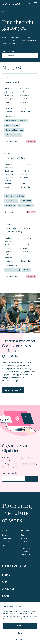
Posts (6, 596)
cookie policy (23, 619)
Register (24, 538)
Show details (20, 639)
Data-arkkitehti (12, 82)
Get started (6, 538)
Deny (20, 633)
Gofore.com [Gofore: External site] (27, 555)
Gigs (23, 545)
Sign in (24, 535)
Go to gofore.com (13, 390)
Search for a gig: (8, 51)
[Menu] (33, 4)
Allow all (20, 626)
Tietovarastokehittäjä (15, 158)
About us (8, 589)
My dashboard (26, 542)
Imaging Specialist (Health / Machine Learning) (18, 230)
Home (6, 575)
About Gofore (7, 542)
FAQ (4, 545)
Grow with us (7, 535)
